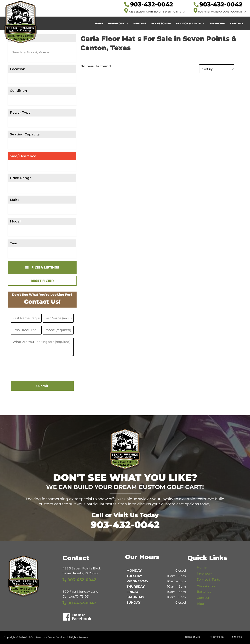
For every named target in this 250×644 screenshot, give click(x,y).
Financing (217, 23)
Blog (200, 604)
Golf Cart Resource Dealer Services (45, 637)
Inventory (116, 23)
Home (99, 23)
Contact (237, 23)
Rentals (140, 23)
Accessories (161, 23)
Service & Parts (188, 23)
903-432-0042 (125, 525)
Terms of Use (192, 637)
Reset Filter (42, 281)
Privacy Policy (216, 637)
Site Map (237, 637)
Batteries (204, 592)
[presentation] (40, 369)
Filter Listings (42, 267)
